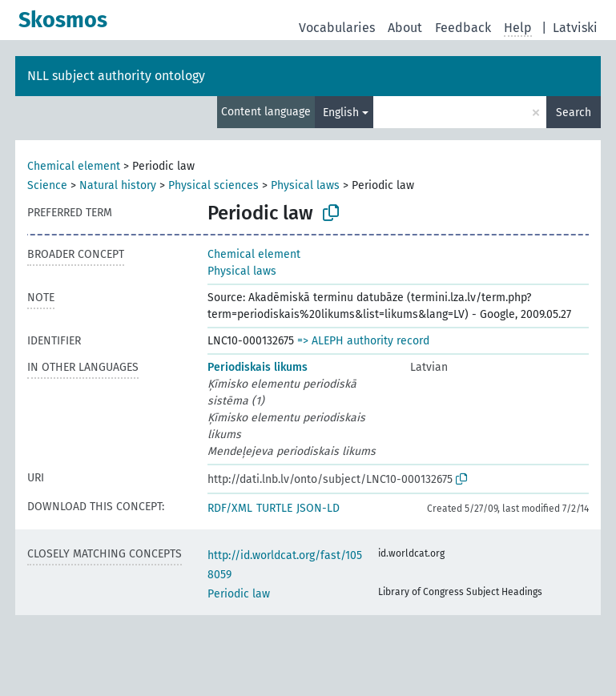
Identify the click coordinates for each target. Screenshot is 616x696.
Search (574, 113)
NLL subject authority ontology (116, 76)
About (405, 28)
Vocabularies (337, 28)
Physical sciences (213, 185)
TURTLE (274, 508)
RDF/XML (230, 508)
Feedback (463, 28)
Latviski (575, 28)
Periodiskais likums (258, 367)
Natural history (118, 185)
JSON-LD (318, 508)
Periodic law (239, 594)
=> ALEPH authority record (363, 341)
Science (47, 185)
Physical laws (305, 185)
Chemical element (74, 166)
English (341, 113)
